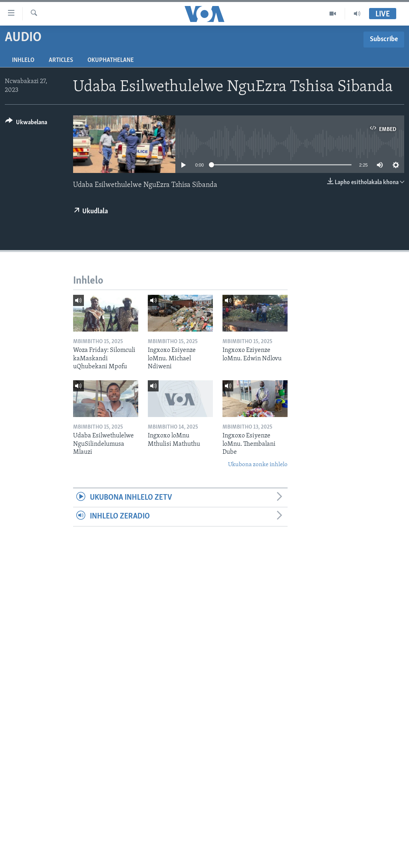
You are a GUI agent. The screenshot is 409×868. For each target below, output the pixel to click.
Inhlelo (23, 60)
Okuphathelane (111, 60)
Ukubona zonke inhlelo (258, 465)
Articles (61, 60)
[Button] (26, 124)
